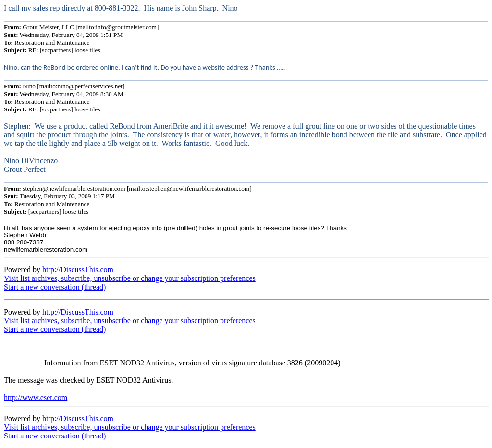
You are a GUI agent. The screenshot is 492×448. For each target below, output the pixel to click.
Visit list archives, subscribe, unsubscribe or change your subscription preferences (130, 278)
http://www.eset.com (36, 397)
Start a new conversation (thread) (55, 287)
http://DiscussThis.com (78, 270)
